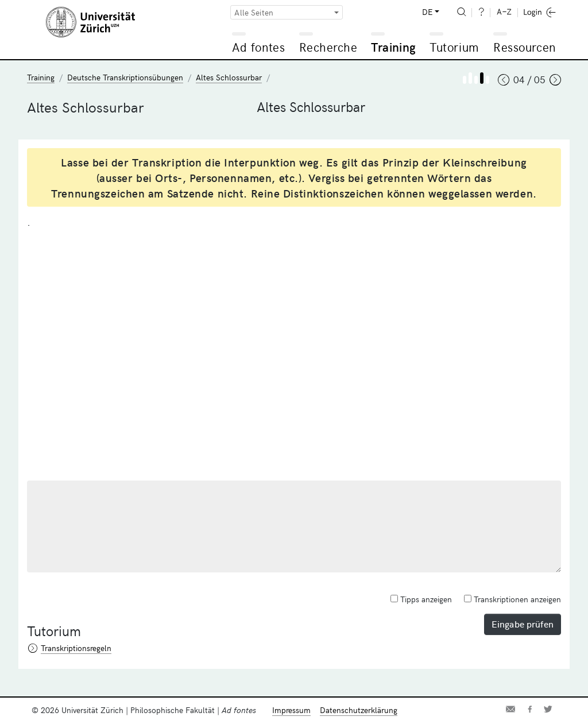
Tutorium (454, 47)
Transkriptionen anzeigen (512, 599)
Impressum (291, 710)
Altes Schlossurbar (229, 77)
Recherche (328, 47)
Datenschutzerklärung (359, 710)
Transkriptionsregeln (76, 648)
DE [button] (427, 12)
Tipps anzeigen (421, 599)
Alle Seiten (254, 12)
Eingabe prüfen (523, 624)
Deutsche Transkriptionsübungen (125, 77)
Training (393, 47)
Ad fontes (258, 47)
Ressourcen (524, 47)
